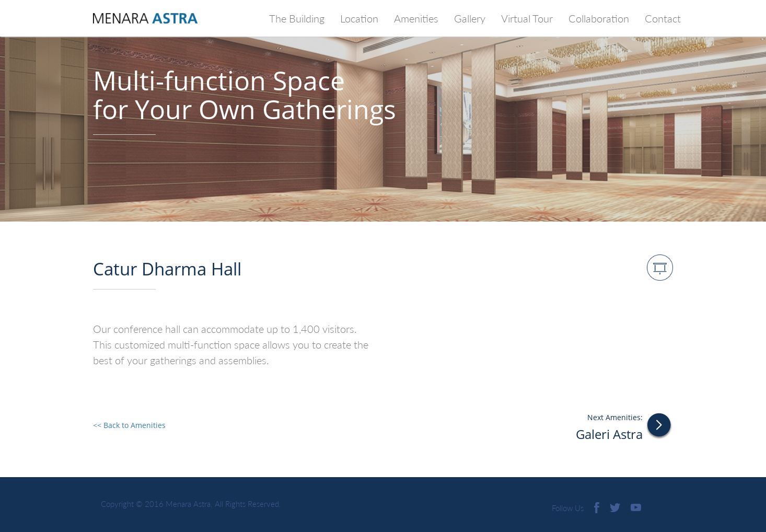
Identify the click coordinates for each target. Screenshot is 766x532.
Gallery (474, 18)
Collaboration (599, 18)
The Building (297, 18)
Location (359, 18)
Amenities (416, 18)
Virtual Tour (527, 18)
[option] (383, 111)
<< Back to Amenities (129, 425)
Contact (663, 18)
